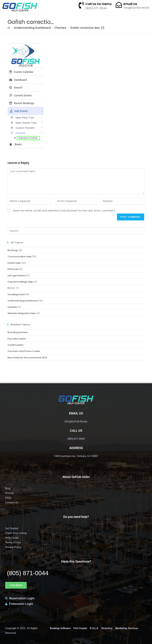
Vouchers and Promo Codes (24, 351)
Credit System (16, 345)
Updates (12, 307)
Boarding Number (18, 332)
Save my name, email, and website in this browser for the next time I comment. (64, 210)
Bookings (13, 250)
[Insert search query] (76, 231)
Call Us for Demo (99, 4)
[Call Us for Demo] (81, 5)
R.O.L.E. (11, 288)
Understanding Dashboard (23, 301)
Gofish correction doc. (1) (87, 28)
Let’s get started (17, 276)
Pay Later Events (17, 339)
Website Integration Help (22, 313)
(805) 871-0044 (28, 573)
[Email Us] (119, 5)
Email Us (130, 4)
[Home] (9, 28)
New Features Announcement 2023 (27, 358)
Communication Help (20, 257)
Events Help (14, 263)
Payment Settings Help (20, 282)
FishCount (13, 269)
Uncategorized (16, 294)
